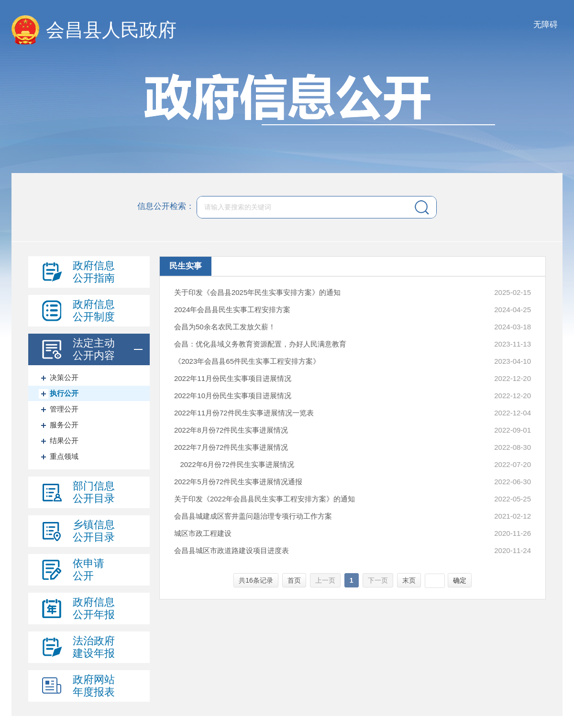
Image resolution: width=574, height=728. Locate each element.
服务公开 (64, 425)
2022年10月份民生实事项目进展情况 (233, 396)
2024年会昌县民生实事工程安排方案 (232, 310)
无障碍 (546, 25)
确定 (460, 580)
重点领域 (64, 456)
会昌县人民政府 (111, 30)
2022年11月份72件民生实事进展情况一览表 (244, 413)
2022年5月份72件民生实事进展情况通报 (238, 482)
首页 (294, 580)
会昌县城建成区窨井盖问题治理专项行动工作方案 (253, 516)
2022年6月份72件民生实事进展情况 (234, 464)
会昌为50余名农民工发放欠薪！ (225, 327)
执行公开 (64, 393)
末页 (409, 580)
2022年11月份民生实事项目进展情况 (233, 378)
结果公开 (64, 440)
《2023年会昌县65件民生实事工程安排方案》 (247, 361)
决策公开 (64, 377)
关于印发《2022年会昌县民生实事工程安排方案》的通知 (265, 499)
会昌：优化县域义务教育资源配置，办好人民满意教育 (260, 344)
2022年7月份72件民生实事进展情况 (231, 447)
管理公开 (64, 409)
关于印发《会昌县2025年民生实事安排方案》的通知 (257, 292)
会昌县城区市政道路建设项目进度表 (232, 550)
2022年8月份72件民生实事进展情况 (231, 430)
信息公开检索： (166, 207)
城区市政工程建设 (203, 533)
